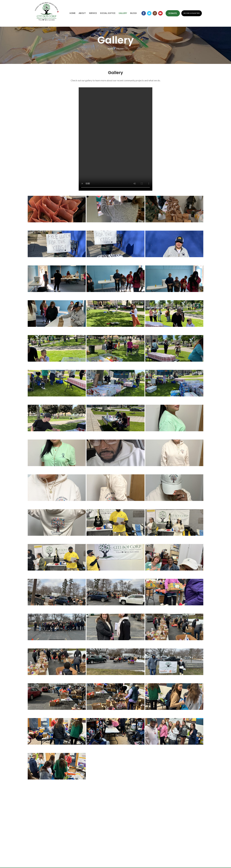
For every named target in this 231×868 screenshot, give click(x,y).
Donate (173, 13)
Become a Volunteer (192, 13)
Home (110, 49)
